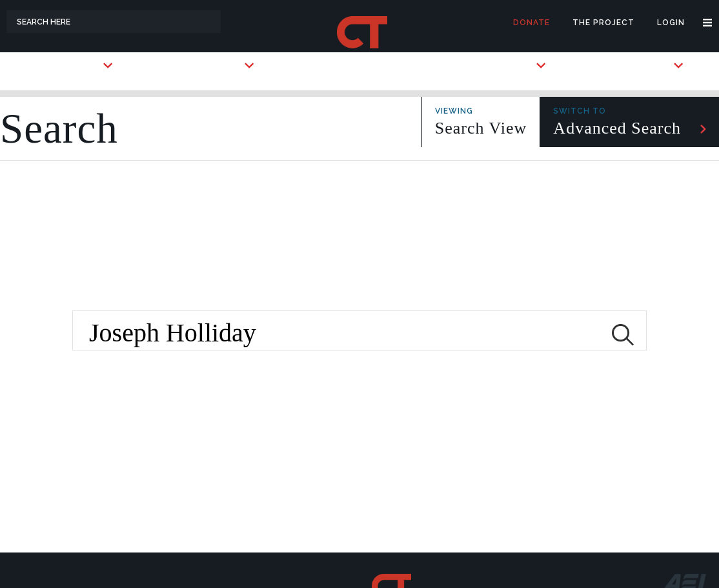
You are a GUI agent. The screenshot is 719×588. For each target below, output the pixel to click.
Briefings (648, 65)
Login (671, 23)
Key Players (214, 65)
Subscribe (510, 65)
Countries (76, 65)
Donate (532, 23)
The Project (603, 23)
